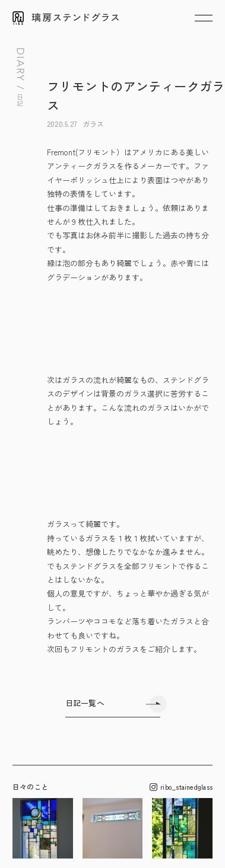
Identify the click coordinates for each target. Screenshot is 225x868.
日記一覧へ (85, 703)
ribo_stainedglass (181, 787)
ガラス (94, 124)
